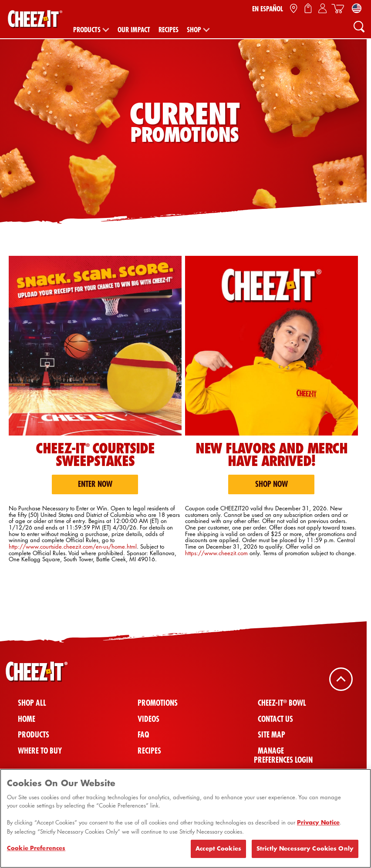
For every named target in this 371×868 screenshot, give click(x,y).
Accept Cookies (218, 853)
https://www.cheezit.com (216, 553)
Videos (148, 719)
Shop (194, 30)
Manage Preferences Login (283, 755)
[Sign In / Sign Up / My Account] (322, 9)
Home (27, 719)
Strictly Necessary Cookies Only (305, 853)
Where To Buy (40, 751)
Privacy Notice (318, 827)
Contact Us (275, 719)
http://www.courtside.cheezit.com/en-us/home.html (73, 546)
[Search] (359, 26)
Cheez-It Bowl (282, 703)
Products (87, 30)
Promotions (158, 703)
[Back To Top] (341, 679)
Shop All (32, 703)
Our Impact (134, 30)
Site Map (272, 735)
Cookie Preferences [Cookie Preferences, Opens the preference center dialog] (36, 852)
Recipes (169, 30)
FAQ (143, 735)
